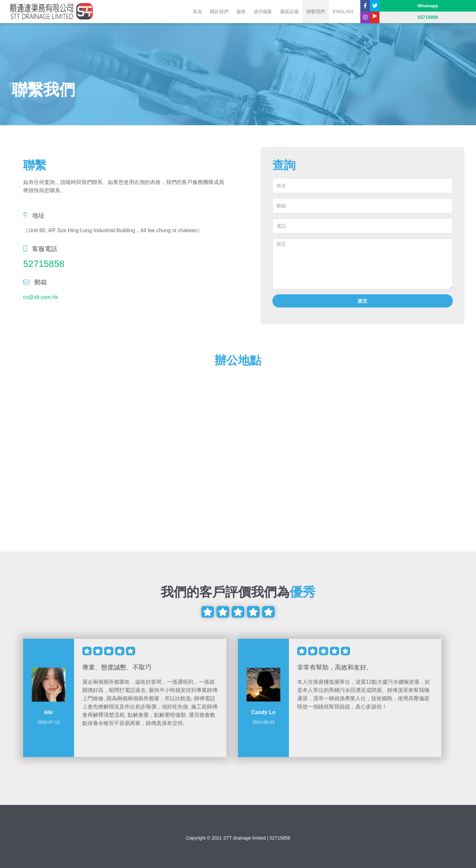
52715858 (44, 264)
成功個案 (263, 12)
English (343, 12)
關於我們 (219, 12)
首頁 (197, 12)
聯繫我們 (316, 12)
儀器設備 (289, 12)
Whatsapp (428, 6)
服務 (241, 12)
